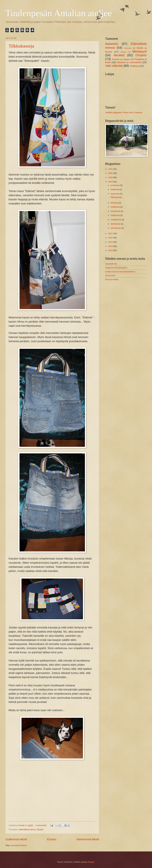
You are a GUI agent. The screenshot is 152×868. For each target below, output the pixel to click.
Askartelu (112, 44)
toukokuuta (116, 211)
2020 (111, 173)
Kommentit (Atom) (19, 845)
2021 (111, 169)
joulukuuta (115, 185)
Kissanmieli (110, 275)
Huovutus (128, 48)
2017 (111, 234)
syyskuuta (115, 194)
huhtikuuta (115, 215)
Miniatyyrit (139, 51)
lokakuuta (115, 189)
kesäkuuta (115, 207)
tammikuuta (116, 228)
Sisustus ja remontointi (129, 62)
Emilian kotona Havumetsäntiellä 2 (120, 272)
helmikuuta (116, 224)
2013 (111, 250)
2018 (111, 182)
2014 (111, 246)
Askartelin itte (111, 264)
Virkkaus (134, 66)
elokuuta (115, 203)
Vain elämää (114, 66)
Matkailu (124, 52)
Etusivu (52, 839)
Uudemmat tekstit (16, 839)
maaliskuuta (116, 220)
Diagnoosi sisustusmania (116, 268)
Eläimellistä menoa (27, 829)
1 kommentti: (41, 825)
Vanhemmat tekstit (88, 839)
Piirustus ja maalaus (121, 59)
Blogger (91, 862)
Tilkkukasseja (21, 46)
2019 (111, 177)
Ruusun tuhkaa (112, 279)
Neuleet (119, 55)
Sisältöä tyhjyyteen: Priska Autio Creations (124, 113)
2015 (111, 242)
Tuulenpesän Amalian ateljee (59, 13)
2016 (111, 238)
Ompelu (40, 829)
